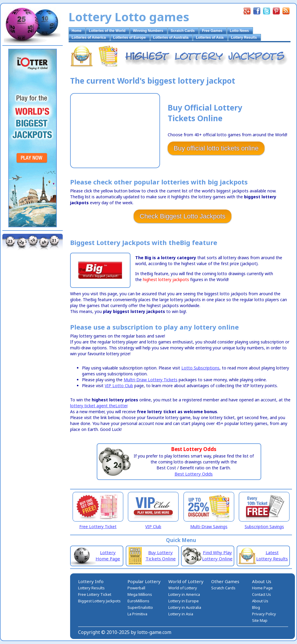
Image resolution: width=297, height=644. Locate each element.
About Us (260, 601)
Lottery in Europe (184, 601)
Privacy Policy (264, 614)
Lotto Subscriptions (200, 368)
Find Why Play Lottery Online (217, 555)
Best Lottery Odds (194, 474)
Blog (256, 607)
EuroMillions (138, 601)
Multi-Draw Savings (209, 527)
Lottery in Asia (181, 614)
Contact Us (262, 594)
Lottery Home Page (108, 555)
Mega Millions (140, 594)
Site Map (260, 620)
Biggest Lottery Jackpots (99, 601)
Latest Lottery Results (272, 555)
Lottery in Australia (185, 607)
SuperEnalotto (140, 607)
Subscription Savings (264, 527)
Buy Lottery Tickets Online (161, 555)
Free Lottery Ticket (98, 527)
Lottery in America (184, 594)
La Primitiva (137, 614)
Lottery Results (91, 588)
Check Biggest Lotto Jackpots (183, 216)
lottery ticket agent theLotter (99, 406)
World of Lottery (183, 588)
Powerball (136, 588)
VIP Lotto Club (119, 386)
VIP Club (153, 527)
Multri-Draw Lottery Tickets (151, 380)
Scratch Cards (223, 588)
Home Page (262, 588)
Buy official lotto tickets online (216, 148)
